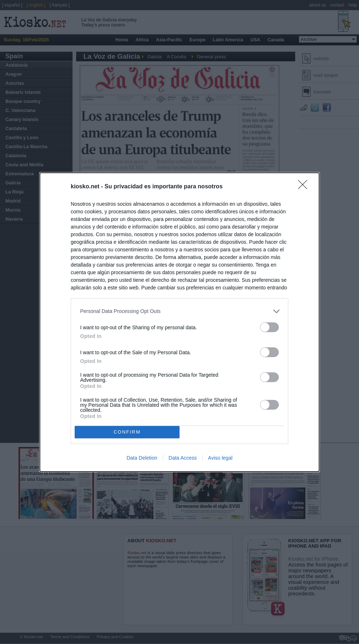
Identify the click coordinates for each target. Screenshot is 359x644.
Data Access (183, 458)
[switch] (269, 327)
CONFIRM (127, 432)
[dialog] (179, 322)
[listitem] (179, 311)
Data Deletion (142, 458)
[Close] (305, 187)
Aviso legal (220, 458)
